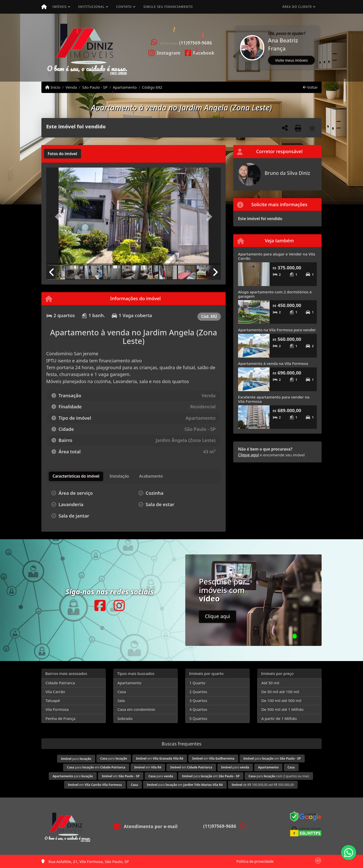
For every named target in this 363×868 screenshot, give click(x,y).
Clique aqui (249, 455)
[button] (236, 48)
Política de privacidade (255, 861)
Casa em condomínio (136, 709)
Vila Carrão (55, 692)
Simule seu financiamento (168, 7)
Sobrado (125, 718)
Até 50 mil (270, 683)
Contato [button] (124, 7)
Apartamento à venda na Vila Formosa (273, 363)
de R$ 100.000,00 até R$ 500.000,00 (263, 785)
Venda (71, 87)
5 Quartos (198, 718)
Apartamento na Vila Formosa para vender (277, 330)
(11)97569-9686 (196, 43)
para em (272, 758)
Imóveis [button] (60, 7)
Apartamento (125, 87)
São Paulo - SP (95, 87)
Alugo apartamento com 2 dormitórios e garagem (275, 294)
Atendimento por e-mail (146, 826)
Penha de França (60, 718)
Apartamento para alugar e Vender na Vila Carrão (277, 256)
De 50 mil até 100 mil (280, 692)
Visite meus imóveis (291, 60)
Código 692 (152, 87)
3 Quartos (198, 700)
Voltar (310, 87)
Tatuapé (53, 700)
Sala (121, 700)
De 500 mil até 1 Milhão (282, 709)
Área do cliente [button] (297, 7)
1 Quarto (197, 683)
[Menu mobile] (44, 7)
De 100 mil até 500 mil (281, 700)
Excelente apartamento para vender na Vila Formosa (274, 399)
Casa (122, 692)
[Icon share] (164, 53)
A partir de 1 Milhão (279, 718)
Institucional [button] (91, 7)
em (160, 758)
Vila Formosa (57, 709)
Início (53, 87)
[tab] (62, 154)
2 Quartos (198, 692)
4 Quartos (198, 709)
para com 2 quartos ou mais (279, 776)
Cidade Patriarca (60, 683)
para (76, 759)
